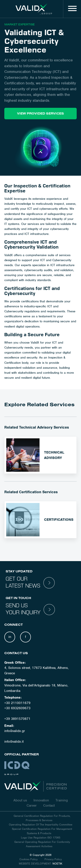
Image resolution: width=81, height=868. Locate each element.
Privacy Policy (53, 859)
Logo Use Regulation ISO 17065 (41, 838)
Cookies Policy (29, 859)
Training (62, 800)
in (10, 637)
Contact (49, 806)
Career (32, 806)
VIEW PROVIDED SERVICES (40, 114)
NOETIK (57, 864)
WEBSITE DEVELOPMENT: (35, 864)
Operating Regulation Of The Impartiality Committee (41, 825)
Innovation (41, 800)
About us (20, 800)
